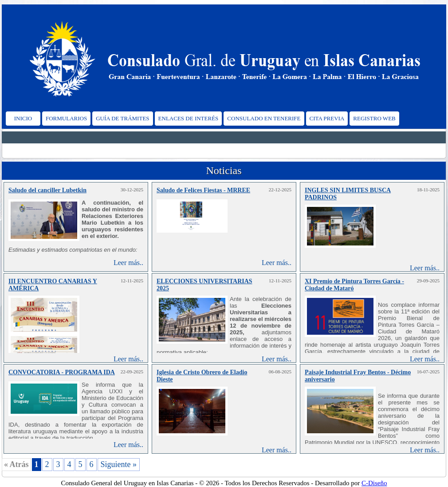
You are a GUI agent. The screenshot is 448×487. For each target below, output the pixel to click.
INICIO (23, 118)
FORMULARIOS (66, 118)
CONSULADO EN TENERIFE (264, 118)
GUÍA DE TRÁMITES (122, 118)
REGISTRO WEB (374, 118)
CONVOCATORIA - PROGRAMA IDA (62, 372)
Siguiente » (119, 464)
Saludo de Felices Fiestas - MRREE (203, 190)
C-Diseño (374, 483)
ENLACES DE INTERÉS (189, 118)
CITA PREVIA (327, 118)
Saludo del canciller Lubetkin (47, 190)
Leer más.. (128, 263)
